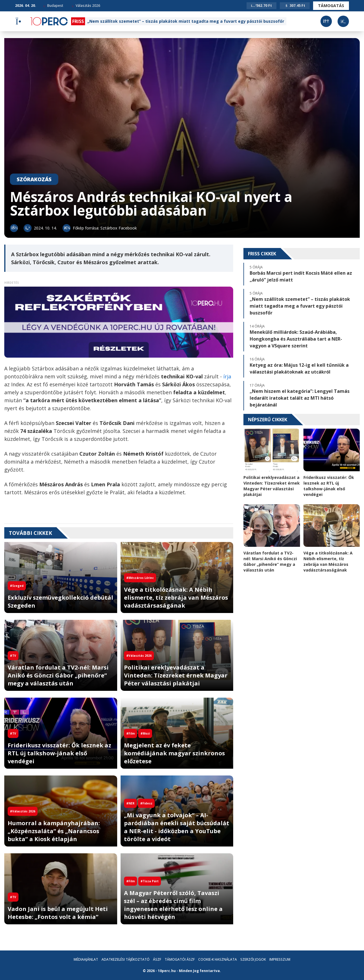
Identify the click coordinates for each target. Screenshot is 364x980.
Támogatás (331, 6)
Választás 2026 (86, 6)
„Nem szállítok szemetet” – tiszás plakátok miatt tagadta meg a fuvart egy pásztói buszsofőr (186, 21)
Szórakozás (34, 179)
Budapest (53, 6)
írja (227, 376)
